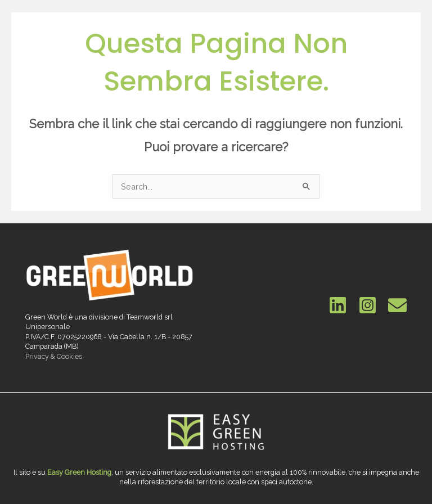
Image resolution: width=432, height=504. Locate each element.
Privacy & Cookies (54, 356)
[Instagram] (368, 305)
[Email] (397, 305)
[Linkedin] (338, 305)
